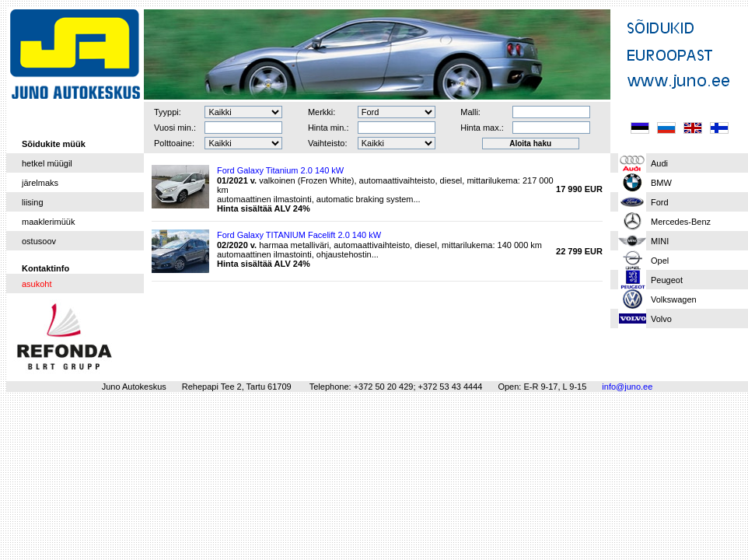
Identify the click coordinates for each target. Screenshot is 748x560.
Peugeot (667, 280)
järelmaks (40, 183)
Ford (660, 202)
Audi (659, 163)
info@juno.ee (627, 387)
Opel (660, 261)
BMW (661, 183)
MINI (660, 241)
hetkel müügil (47, 163)
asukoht (37, 284)
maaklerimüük (48, 222)
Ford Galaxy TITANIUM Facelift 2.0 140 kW (299, 235)
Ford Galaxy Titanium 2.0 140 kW (280, 170)
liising (33, 202)
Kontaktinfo (45, 268)
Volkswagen (674, 299)
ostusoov (39, 241)
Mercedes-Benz (681, 222)
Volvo (661, 319)
